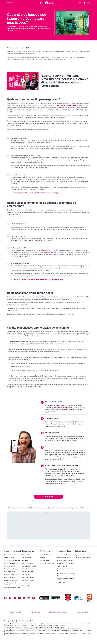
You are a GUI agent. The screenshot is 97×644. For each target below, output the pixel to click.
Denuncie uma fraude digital (47, 563)
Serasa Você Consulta (28, 577)
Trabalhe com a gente (82, 612)
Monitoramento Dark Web (11, 569)
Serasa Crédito (61, 405)
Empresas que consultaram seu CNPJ (66, 574)
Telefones (42, 558)
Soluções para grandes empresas (11, 584)
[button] (23, 81)
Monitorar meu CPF (10, 566)
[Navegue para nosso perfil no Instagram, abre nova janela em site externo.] (6, 598)
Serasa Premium (27, 558)
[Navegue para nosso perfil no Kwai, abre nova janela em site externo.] (33, 598)
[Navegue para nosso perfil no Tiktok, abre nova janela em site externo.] (10, 598)
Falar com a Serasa (10, 572)
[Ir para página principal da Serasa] (42, 3)
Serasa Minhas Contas (28, 580)
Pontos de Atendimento (46, 555)
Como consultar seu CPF (64, 558)
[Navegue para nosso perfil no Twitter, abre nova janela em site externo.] (19, 598)
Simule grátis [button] (48, 497)
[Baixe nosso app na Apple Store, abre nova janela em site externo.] (44, 599)
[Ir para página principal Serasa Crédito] (49, 3)
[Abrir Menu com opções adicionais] (10, 3)
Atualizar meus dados (10, 577)
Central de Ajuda (44, 560)
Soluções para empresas (11, 580)
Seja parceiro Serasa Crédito (83, 558)
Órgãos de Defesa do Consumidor (58, 612)
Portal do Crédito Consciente (65, 560)
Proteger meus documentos (65, 563)
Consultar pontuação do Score (13, 560)
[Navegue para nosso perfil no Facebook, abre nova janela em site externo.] (24, 598)
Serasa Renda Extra (27, 572)
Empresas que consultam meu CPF (66, 570)
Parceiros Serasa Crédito (11, 575)
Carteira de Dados (27, 586)
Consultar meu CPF (10, 555)
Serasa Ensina (26, 575)
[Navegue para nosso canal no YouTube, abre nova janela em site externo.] (15, 598)
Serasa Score (26, 560)
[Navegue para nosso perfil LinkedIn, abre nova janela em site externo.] (29, 598)
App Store (69, 408)
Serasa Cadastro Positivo (29, 566)
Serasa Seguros (26, 583)
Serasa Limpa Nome (28, 563)
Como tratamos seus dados (12, 588)
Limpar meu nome (9, 558)
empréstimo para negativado (67, 106)
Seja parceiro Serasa (81, 555)
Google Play (58, 408)
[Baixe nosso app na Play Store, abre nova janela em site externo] (56, 599)
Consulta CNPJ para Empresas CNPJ (66, 579)
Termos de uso (61, 583)
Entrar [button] (87, 3)
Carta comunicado (62, 566)
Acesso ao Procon (35, 612)
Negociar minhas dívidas (11, 563)
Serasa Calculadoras (28, 569)
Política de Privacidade (15, 612)
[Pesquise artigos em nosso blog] (80, 3)
